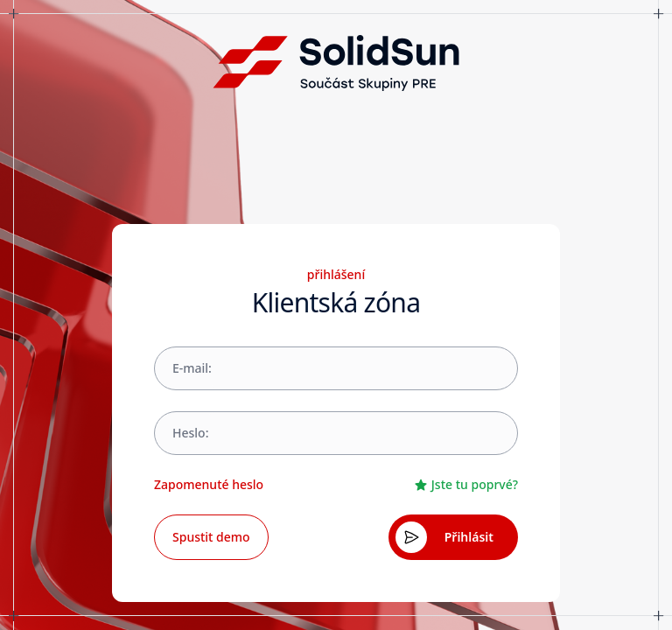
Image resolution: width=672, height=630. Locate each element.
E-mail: (192, 368)
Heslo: (190, 433)
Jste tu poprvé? (466, 484)
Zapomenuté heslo (209, 484)
